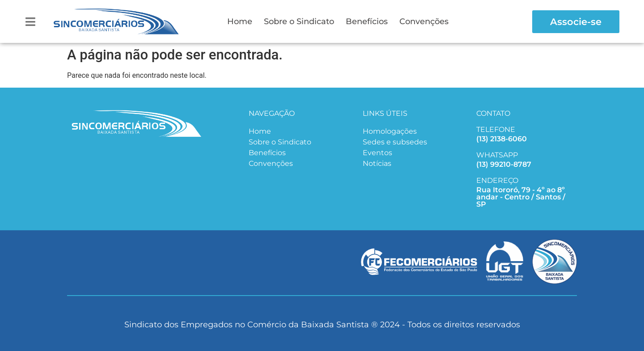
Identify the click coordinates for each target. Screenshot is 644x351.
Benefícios (367, 21)
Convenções (424, 21)
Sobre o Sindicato (299, 21)
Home (240, 21)
